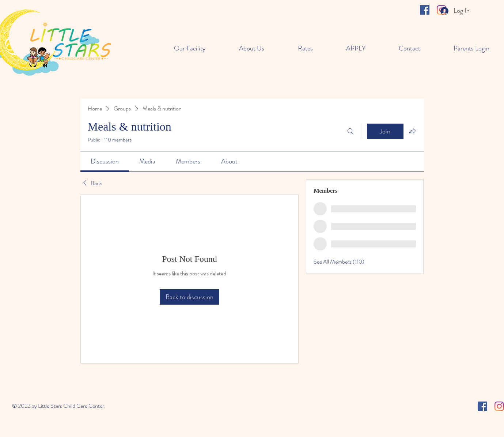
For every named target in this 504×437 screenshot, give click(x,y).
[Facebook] (425, 10)
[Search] (350, 131)
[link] (105, 161)
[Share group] (412, 131)
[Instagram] (499, 406)
